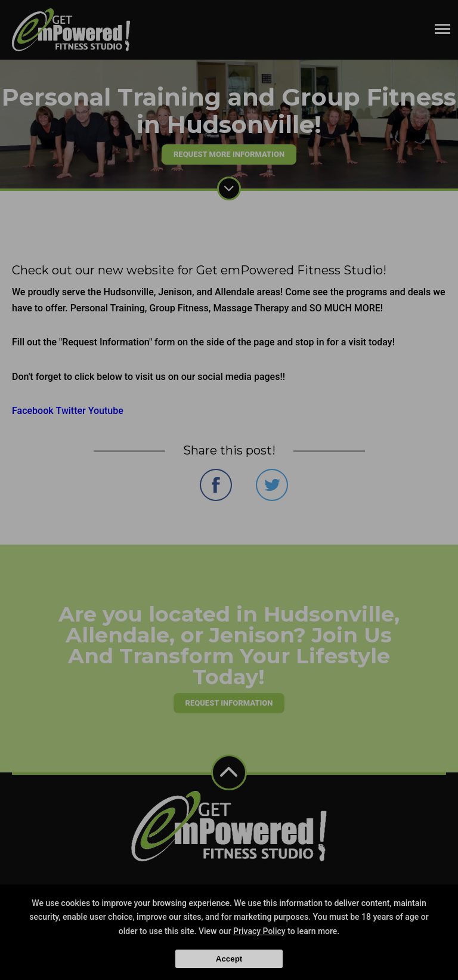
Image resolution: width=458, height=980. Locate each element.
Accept (229, 959)
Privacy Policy (259, 931)
